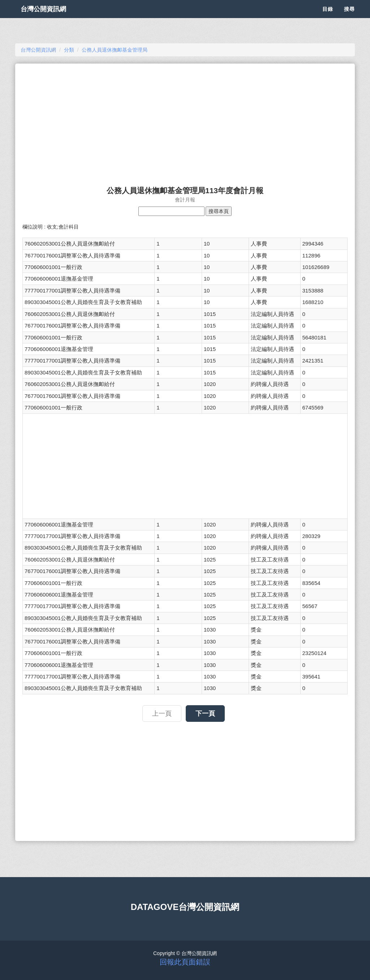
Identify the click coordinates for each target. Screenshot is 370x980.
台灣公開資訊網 (51, 18)
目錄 (328, 18)
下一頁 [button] (205, 714)
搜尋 (349, 18)
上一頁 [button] (162, 714)
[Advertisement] (185, 121)
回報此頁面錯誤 (185, 962)
